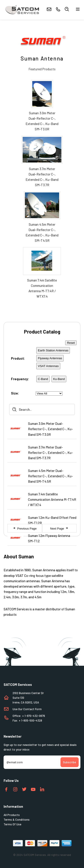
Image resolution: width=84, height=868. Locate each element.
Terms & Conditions (17, 820)
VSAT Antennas (48, 366)
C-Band (43, 379)
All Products (12, 815)
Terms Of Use (12, 824)
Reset (71, 343)
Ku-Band (59, 379)
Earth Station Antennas (53, 350)
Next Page (59, 528)
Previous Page (25, 528)
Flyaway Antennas (50, 358)
